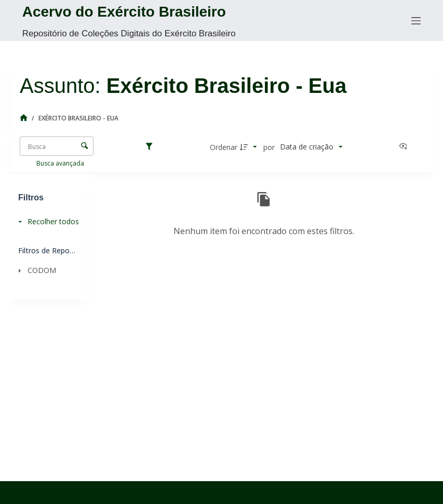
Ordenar (224, 147)
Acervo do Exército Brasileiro (124, 12)
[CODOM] (45, 270)
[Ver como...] (406, 147)
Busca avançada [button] (61, 163)
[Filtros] (152, 147)
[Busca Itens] (57, 146)
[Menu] (416, 21)
